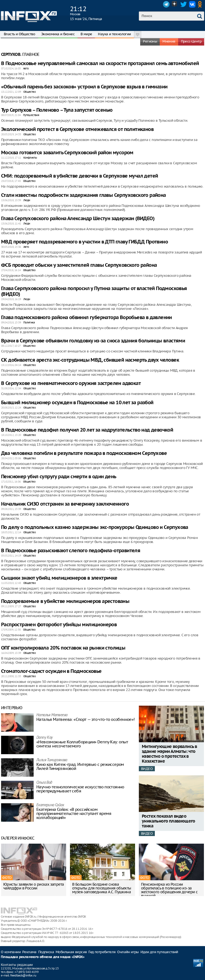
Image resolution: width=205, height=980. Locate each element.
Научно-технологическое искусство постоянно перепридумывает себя (80, 789)
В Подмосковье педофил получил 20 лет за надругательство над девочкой (87, 430)
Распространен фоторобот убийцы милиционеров (59, 625)
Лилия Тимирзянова (52, 760)
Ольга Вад (44, 783)
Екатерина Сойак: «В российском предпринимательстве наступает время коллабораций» (74, 813)
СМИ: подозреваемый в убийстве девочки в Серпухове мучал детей (79, 176)
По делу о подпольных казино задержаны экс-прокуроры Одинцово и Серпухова (95, 527)
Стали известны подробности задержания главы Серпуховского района (84, 195)
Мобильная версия (71, 952)
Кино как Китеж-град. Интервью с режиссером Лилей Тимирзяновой (80, 766)
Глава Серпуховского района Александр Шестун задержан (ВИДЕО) (78, 219)
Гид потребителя (102, 952)
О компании (11, 952)
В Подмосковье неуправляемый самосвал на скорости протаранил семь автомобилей (100, 64)
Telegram (166, 4)
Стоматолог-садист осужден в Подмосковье (51, 671)
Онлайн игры (128, 952)
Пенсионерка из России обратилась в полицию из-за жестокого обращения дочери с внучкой (169, 890)
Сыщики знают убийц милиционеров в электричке (59, 578)
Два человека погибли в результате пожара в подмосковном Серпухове (84, 453)
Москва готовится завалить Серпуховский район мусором (67, 153)
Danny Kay (45, 738)
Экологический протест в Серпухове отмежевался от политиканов (77, 129)
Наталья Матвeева (52, 715)
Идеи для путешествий (159, 952)
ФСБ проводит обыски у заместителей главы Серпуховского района (79, 265)
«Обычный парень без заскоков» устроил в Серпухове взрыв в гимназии (84, 87)
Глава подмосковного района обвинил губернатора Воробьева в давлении (87, 318)
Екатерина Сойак (50, 805)
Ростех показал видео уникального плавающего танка (169, 821)
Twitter (184, 4)
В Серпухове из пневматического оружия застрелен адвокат (71, 383)
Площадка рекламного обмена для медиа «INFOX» (43, 957)
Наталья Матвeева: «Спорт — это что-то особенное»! (86, 719)
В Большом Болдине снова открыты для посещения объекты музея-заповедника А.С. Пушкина (102, 888)
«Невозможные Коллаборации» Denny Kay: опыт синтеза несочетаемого (82, 744)
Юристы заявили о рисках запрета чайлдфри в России (33, 886)
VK (192, 4)
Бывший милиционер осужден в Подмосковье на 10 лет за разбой (77, 403)
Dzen (175, 4)
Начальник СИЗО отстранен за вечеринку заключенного (65, 504)
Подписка (46, 952)
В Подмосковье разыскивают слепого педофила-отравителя (71, 551)
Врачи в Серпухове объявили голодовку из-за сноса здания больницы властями (93, 341)
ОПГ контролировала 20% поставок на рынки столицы (63, 648)
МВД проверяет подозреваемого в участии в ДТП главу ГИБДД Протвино (84, 242)
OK (201, 4)
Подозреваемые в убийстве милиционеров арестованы (65, 601)
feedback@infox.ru (23, 975)
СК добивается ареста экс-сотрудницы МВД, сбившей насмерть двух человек (90, 360)
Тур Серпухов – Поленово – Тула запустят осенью (57, 110)
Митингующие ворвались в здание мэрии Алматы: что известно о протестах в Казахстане (169, 754)
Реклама (29, 952)
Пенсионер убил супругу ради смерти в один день (59, 477)
